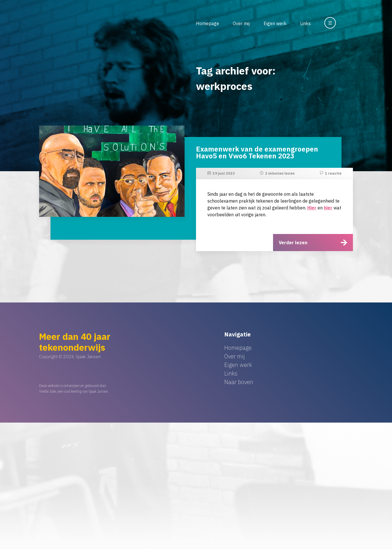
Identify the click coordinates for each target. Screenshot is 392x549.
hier (328, 208)
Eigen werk (275, 23)
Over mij (241, 23)
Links (305, 23)
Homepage (208, 23)
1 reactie (333, 173)
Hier (312, 208)
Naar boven (239, 382)
